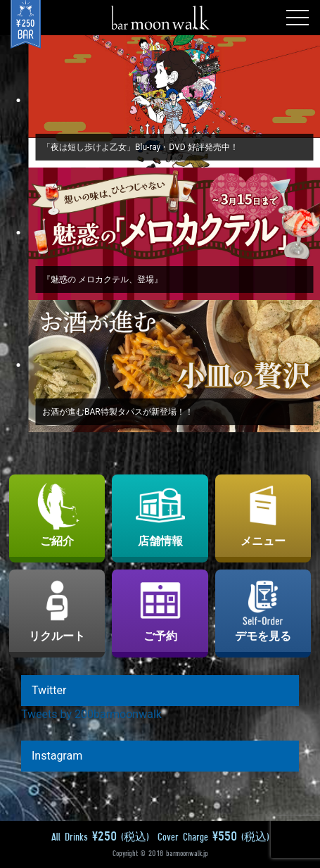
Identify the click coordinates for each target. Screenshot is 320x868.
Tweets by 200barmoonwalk (91, 714)
